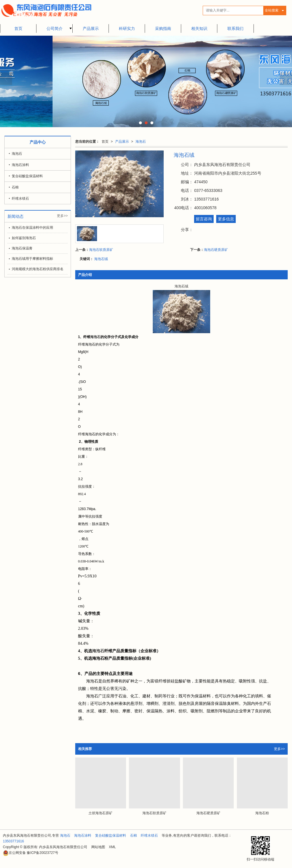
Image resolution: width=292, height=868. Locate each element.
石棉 (15, 187)
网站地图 (98, 847)
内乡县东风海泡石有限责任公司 (63, 847)
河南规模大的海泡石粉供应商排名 (38, 269)
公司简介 (55, 28)
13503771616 (13, 841)
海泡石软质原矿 (101, 250)
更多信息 (226, 219)
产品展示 (91, 28)
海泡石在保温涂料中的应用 (32, 228)
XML (112, 847)
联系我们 (235, 28)
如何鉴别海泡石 (24, 238)
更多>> (279, 749)
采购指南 (163, 28)
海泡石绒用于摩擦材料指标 (32, 259)
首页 (18, 28)
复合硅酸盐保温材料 (27, 176)
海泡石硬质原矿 (216, 250)
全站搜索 (272, 10)
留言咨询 (204, 219)
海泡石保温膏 (22, 248)
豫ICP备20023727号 (31, 853)
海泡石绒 (101, 259)
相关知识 (199, 28)
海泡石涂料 (20, 165)
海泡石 (141, 142)
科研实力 (127, 28)
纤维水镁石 (20, 199)
